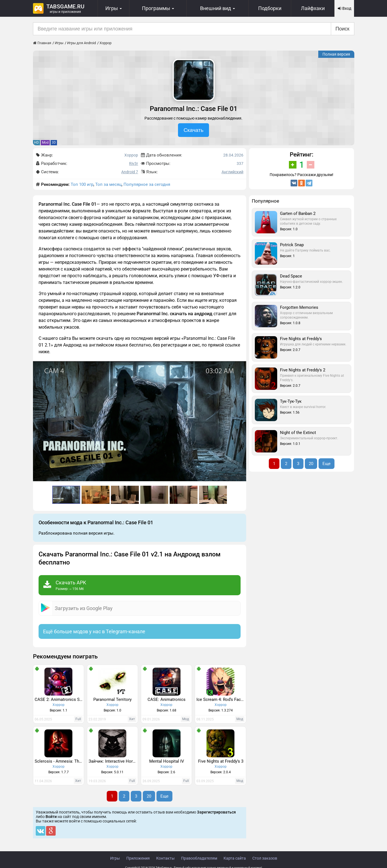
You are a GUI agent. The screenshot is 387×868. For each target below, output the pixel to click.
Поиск (343, 29)
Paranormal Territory (112, 699)
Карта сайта (235, 858)
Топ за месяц (108, 184)
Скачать (193, 130)
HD (36, 143)
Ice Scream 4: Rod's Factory (221, 699)
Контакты (165, 858)
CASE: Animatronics (167, 699)
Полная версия (336, 54)
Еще (164, 796)
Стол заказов (265, 858)
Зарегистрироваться (216, 812)
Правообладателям (199, 858)
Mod (45, 143)
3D (54, 143)
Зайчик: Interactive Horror (113, 761)
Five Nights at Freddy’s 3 (221, 761)
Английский (232, 172)
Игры (115, 858)
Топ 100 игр (82, 184)
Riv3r (134, 163)
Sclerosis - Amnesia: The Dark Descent (59, 761)
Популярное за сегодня (147, 184)
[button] (241, 366)
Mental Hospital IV (167, 761)
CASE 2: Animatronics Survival (59, 699)
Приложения (138, 858)
